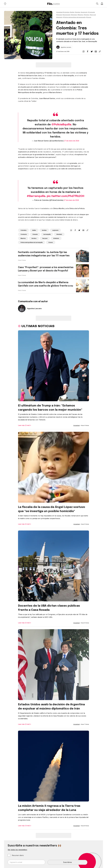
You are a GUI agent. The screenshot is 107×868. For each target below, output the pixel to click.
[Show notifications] (102, 4)
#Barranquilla (36, 196)
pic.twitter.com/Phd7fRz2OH (65, 196)
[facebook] (88, 51)
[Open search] (97, 4)
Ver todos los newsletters (17, 850)
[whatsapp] (84, 51)
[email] (96, 51)
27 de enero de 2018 (72, 141)
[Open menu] (5, 4)
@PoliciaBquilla (61, 125)
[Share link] (100, 51)
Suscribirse (67, 862)
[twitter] (92, 51)
